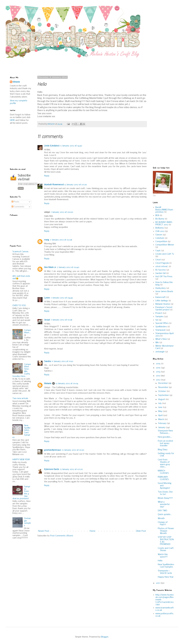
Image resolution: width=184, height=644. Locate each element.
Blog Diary (163, 450)
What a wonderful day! (164, 504)
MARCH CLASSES (163, 472)
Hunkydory (161, 288)
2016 (159, 364)
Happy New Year (166, 577)
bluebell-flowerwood (54, 185)
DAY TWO (162, 511)
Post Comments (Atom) (62, 536)
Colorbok (160, 238)
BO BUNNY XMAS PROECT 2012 (164, 223)
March (161, 419)
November (164, 387)
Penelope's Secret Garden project (164, 309)
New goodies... (165, 437)
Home (93, 531)
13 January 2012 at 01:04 (67, 384)
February (163, 423)
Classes (159, 235)
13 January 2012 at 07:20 (71, 469)
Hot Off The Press (164, 277)
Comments (18, 207)
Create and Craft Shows (166, 549)
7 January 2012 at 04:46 (62, 298)
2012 (158, 380)
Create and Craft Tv (165, 254)
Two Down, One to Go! (165, 493)
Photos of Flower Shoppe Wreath (166, 531)
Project (159, 313)
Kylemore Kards (52, 469)
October (162, 391)
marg (47, 240)
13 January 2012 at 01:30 (73, 450)
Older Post (141, 531)
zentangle (160, 352)
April (161, 415)
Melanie (48, 384)
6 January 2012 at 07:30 (76, 185)
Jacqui (47, 320)
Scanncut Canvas (20, 252)
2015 (158, 368)
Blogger (105, 637)
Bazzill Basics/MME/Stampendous (164, 210)
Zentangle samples (27, 522)
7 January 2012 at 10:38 (61, 320)
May (161, 411)
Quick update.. (165, 514)
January (162, 428)
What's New (161, 339)
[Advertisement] (79, 64)
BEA (157, 215)
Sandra (47, 361)
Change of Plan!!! (163, 523)
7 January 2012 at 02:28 (61, 240)
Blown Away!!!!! (165, 498)
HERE (12, 120)
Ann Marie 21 (50, 267)
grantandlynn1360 (53, 450)
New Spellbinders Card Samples (166, 566)
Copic (158, 251)
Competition (161, 242)
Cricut (158, 260)
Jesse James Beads (164, 292)
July (160, 403)
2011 (158, 583)
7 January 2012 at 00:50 (62, 212)
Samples (159, 317)
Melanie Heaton (163, 304)
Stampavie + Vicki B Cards (165, 572)
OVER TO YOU (19, 306)
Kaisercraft (161, 297)
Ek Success (161, 270)
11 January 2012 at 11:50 (62, 361)
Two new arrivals (20, 398)
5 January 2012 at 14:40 (71, 146)
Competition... (27, 331)
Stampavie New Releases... (165, 432)
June (161, 407)
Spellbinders (161, 327)
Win (157, 343)
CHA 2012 (160, 231)
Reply (47, 176)
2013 (158, 376)
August (162, 399)
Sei (157, 320)
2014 (158, 372)
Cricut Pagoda (162, 263)
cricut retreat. (162, 267)
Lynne (47, 298)
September (164, 395)
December (163, 383)
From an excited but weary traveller (165, 443)
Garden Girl (161, 273)
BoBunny (160, 228)
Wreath (161, 518)
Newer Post (44, 531)
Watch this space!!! (163, 556)
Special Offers (162, 323)
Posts (15, 202)
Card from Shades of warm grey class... (164, 463)
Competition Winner (165, 245)
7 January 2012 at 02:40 (68, 267)
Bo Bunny (160, 219)
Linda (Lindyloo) (52, 146)
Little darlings (162, 301)
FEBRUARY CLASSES (163, 478)
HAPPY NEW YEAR (21, 460)
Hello (160, 561)
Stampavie (161, 330)
